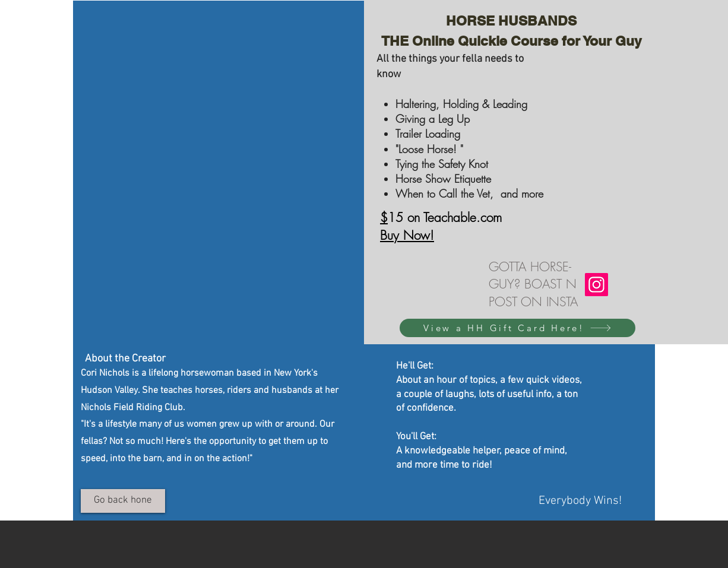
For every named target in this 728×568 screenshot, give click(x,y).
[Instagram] (596, 285)
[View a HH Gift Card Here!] (517, 328)
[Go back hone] (123, 501)
